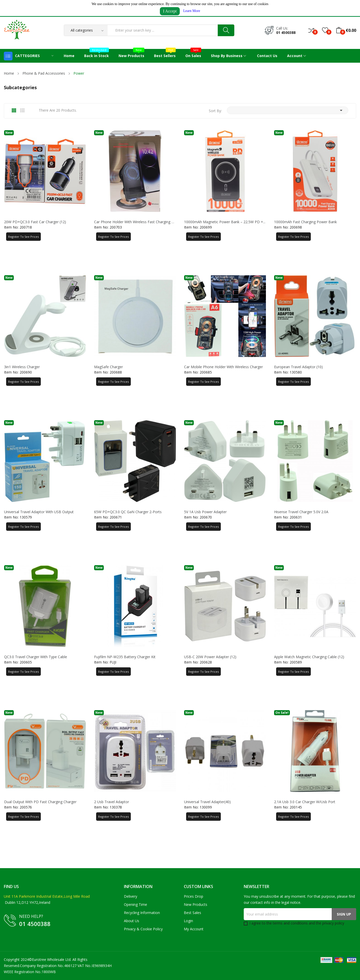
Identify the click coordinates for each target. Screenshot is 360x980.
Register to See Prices (23, 237)
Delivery (131, 896)
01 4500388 (286, 32)
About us (132, 921)
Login (188, 921)
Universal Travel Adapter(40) (207, 802)
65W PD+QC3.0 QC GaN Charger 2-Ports (128, 512)
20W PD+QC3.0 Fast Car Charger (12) (35, 222)
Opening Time (136, 904)
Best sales (192, 913)
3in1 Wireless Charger (22, 367)
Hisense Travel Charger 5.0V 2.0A (301, 512)
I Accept (170, 11)
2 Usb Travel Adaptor (112, 802)
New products (196, 904)
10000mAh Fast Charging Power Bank (305, 222)
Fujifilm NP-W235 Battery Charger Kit (125, 657)
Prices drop (194, 896)
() (325, 30)
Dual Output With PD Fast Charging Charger (40, 802)
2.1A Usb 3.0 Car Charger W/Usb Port (305, 802)
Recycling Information (142, 913)
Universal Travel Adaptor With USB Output (39, 512)
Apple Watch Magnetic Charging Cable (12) (309, 657)
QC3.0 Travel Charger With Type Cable (36, 657)
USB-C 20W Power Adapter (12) (210, 657)
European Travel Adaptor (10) (298, 367)
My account (194, 929)
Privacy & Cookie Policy (143, 929)
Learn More (191, 11)
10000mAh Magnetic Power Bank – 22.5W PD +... (225, 222)
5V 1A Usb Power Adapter (205, 512)
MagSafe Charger (108, 367)
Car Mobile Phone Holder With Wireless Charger (223, 367)
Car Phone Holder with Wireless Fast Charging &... (135, 222)
